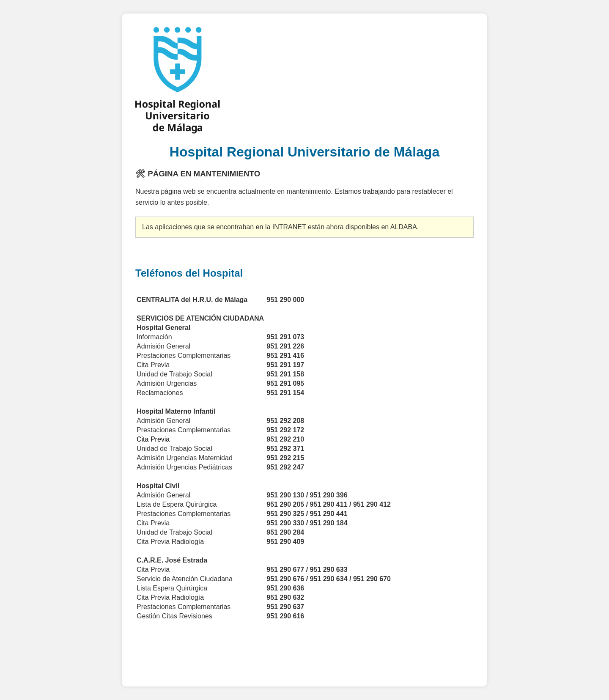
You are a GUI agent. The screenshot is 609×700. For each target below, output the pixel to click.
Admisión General (163, 421)
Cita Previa (153, 523)
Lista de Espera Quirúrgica (177, 504)
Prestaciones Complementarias (185, 514)
